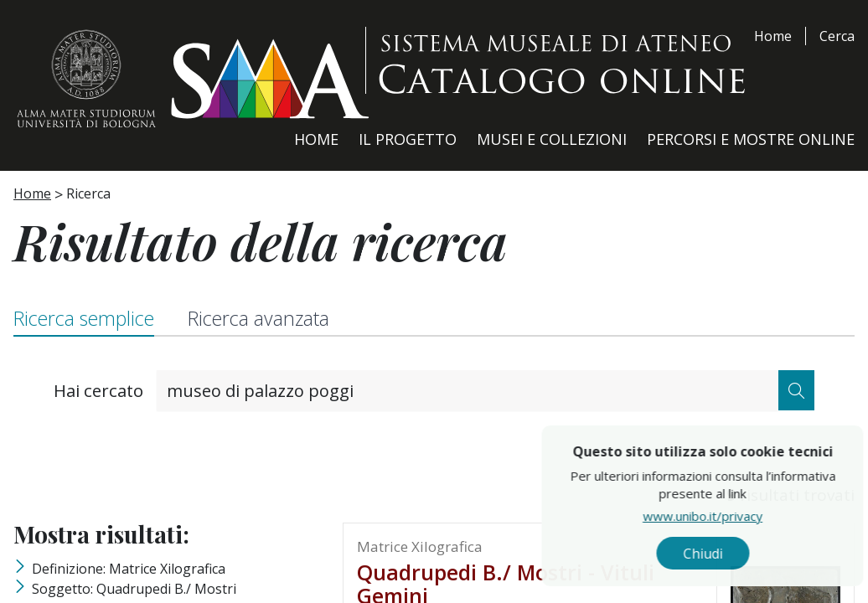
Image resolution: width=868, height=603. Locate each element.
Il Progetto (408, 139)
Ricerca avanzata (258, 318)
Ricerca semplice (84, 318)
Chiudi (741, 554)
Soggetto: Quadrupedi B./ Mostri (134, 589)
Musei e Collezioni (552, 139)
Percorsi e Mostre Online (751, 139)
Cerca (837, 36)
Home (773, 36)
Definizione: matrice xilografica (129, 569)
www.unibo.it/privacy (741, 515)
